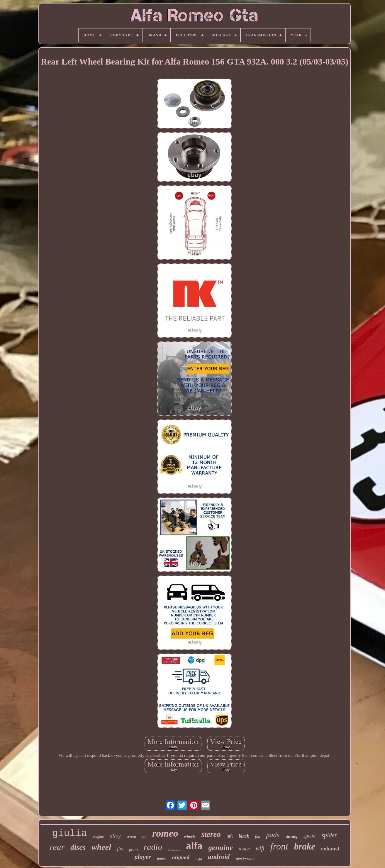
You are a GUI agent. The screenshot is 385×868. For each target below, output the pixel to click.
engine (98, 836)
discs (78, 847)
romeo (165, 833)
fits (120, 849)
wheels (190, 836)
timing (291, 836)
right (199, 859)
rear (57, 847)
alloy (115, 836)
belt (144, 837)
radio (153, 847)
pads (273, 835)
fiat (258, 836)
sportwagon (245, 858)
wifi (260, 848)
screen (131, 837)
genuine (221, 848)
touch (244, 849)
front (279, 846)
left (230, 836)
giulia (70, 834)
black (244, 836)
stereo (211, 834)
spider (329, 835)
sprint (310, 836)
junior (162, 858)
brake (305, 846)
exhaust (330, 848)
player (143, 857)
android (219, 857)
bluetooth (174, 850)
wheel (101, 847)
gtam (133, 849)
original (181, 857)
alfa (194, 846)
